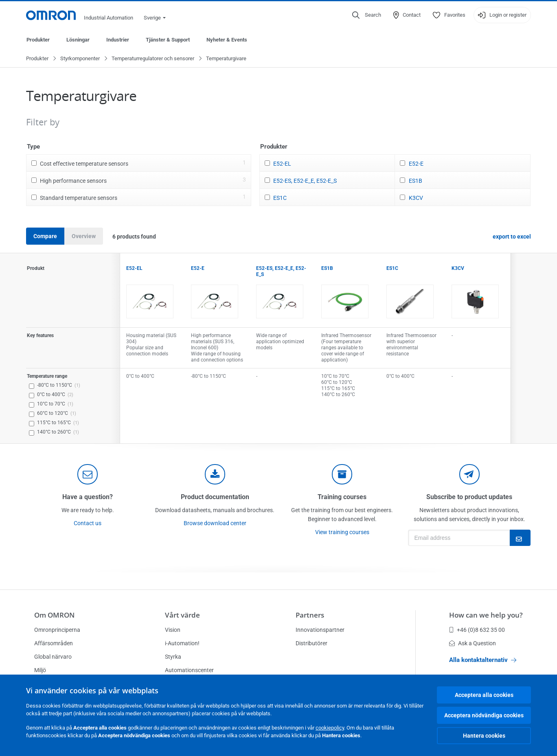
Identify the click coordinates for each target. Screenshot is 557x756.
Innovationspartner (320, 630)
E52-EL (282, 164)
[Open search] (367, 15)
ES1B (416, 181)
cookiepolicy (330, 728)
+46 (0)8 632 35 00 (477, 630)
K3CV (416, 198)
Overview (84, 237)
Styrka (173, 657)
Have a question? (88, 497)
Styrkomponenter (80, 59)
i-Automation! (182, 643)
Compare (45, 237)
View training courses (342, 532)
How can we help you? (486, 615)
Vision (173, 630)
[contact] (88, 475)
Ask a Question (473, 643)
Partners (310, 615)
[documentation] (215, 475)
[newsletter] (469, 475)
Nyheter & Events (227, 40)
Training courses (342, 497)
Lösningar (78, 40)
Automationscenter (189, 670)
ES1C (280, 198)
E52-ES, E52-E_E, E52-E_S (305, 181)
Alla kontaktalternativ (483, 660)
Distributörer (311, 643)
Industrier (118, 40)
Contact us (88, 524)
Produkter (38, 40)
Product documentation (215, 497)
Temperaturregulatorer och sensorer (153, 59)
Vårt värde (182, 615)
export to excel (512, 237)
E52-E (416, 164)
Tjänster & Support (168, 40)
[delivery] (342, 475)
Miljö (40, 670)
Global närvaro (53, 657)
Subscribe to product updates (469, 497)
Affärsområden (54, 643)
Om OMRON (54, 615)
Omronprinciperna (57, 630)
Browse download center (215, 524)
